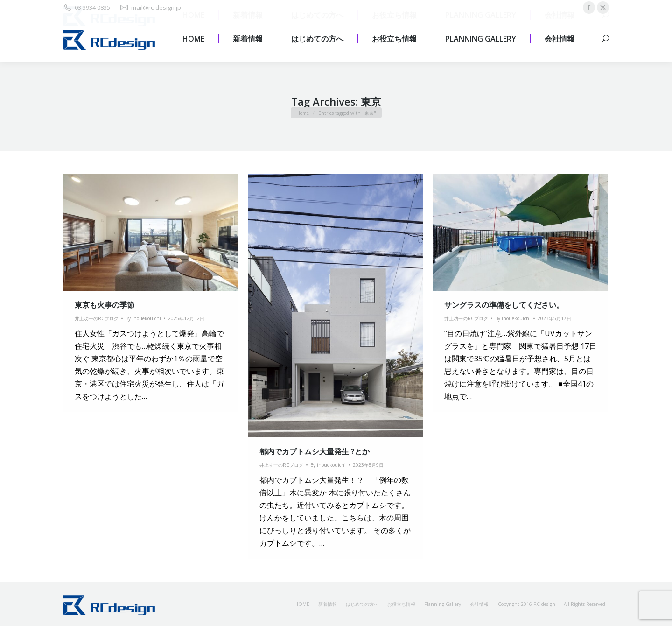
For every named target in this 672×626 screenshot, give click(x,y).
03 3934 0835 (87, 8)
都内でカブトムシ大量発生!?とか (315, 451)
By (143, 318)
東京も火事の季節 (105, 305)
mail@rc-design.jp (150, 8)
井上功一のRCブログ (97, 318)
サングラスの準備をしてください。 (504, 305)
